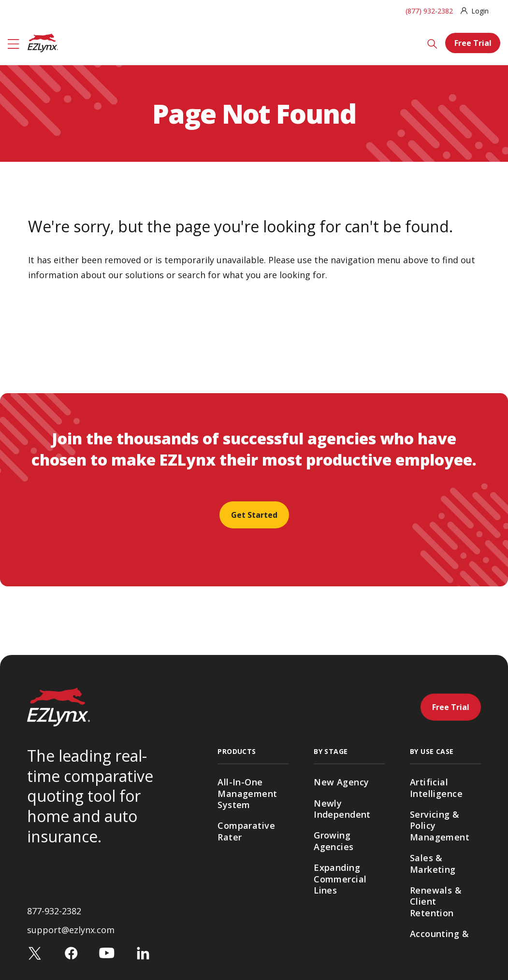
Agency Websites (238, 863)
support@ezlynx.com (71, 953)
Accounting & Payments (439, 939)
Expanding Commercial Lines (340, 879)
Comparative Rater (246, 831)
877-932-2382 (54, 934)
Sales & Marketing (433, 863)
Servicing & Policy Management (440, 826)
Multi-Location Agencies (346, 916)
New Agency (341, 782)
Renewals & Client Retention (436, 902)
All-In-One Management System (247, 793)
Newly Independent (342, 809)
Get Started (254, 515)
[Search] (432, 43)
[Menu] (14, 43)
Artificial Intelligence (436, 788)
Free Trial (473, 43)
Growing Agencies (334, 841)
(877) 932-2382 (429, 11)
